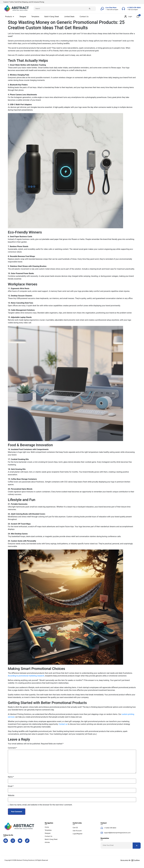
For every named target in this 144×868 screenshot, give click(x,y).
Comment (12, 748)
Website (11, 795)
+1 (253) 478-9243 (110, 828)
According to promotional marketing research (26, 676)
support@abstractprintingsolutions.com (117, 833)
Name (11, 777)
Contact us (63, 724)
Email (11, 786)
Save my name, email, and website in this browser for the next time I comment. (41, 805)
